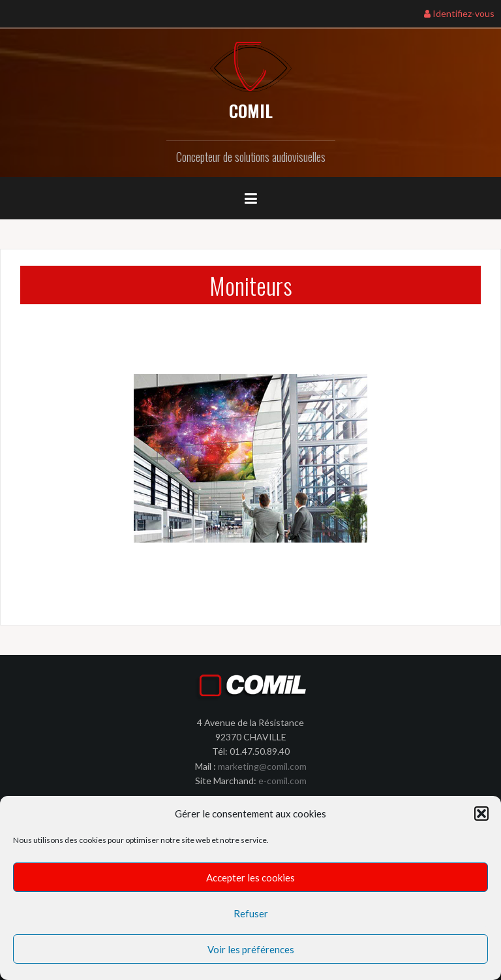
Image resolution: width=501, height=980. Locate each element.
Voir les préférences (251, 949)
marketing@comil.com (262, 766)
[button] (481, 814)
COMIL (251, 111)
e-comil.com (282, 781)
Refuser (251, 913)
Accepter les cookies (250, 877)
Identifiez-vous (459, 13)
